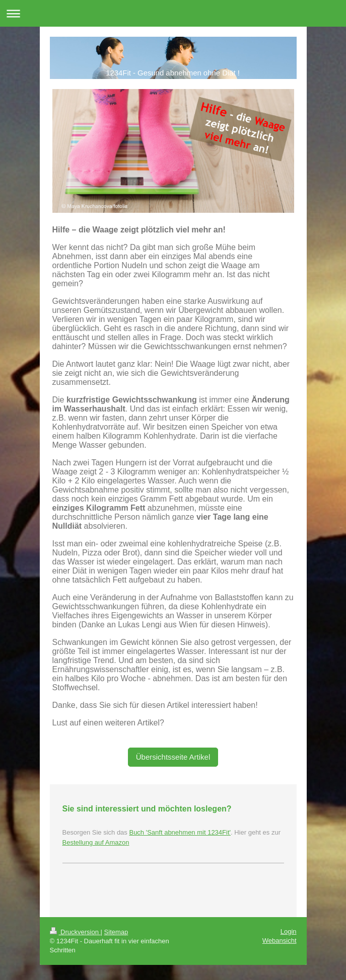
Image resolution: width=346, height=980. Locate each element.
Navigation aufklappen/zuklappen (173, 13)
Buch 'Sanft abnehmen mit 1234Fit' (180, 832)
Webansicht (280, 941)
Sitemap (116, 932)
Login (289, 931)
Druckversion (75, 932)
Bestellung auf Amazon (96, 842)
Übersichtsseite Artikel (173, 757)
